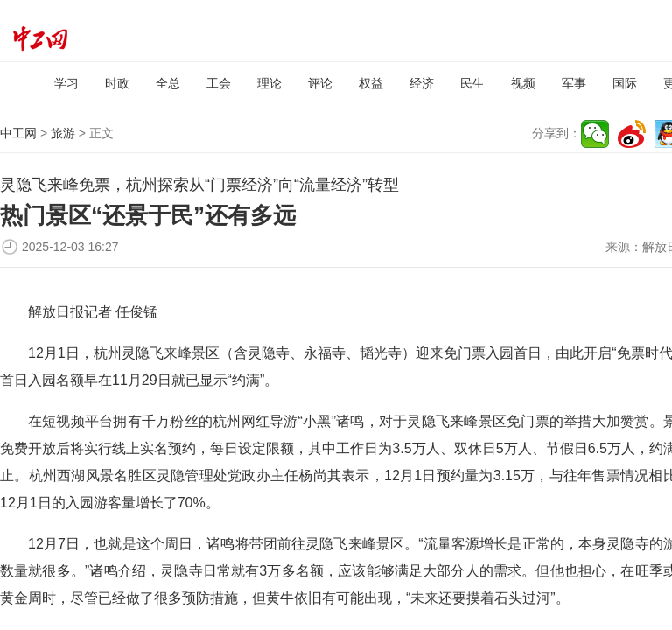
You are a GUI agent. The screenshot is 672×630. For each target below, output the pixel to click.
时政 (117, 83)
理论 (269, 83)
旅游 (63, 133)
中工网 (18, 133)
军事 (574, 83)
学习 (66, 83)
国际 (625, 83)
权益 (371, 83)
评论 (320, 83)
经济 (422, 83)
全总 (168, 83)
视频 (523, 83)
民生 (472, 83)
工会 (219, 83)
